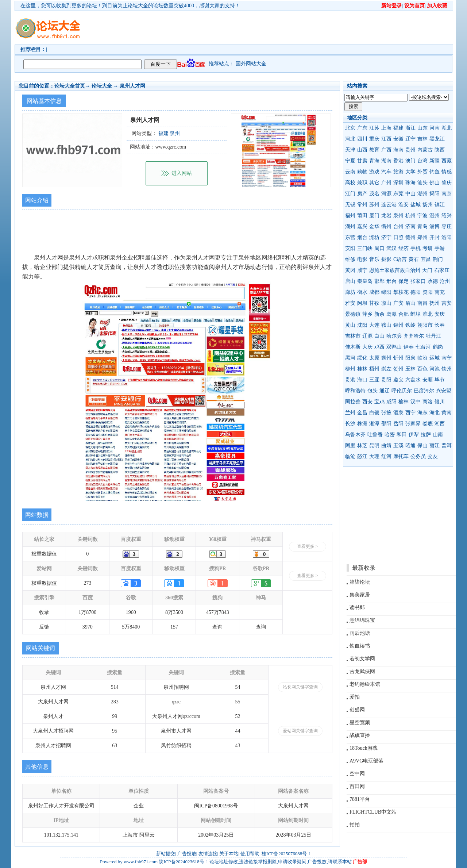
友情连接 (208, 854)
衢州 (386, 226)
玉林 (410, 369)
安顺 (428, 380)
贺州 (398, 369)
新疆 (435, 161)
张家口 (418, 281)
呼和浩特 (355, 391)
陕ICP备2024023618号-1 (183, 862)
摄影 (386, 259)
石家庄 (442, 270)
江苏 (374, 128)
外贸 (422, 172)
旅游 (398, 172)
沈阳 (362, 325)
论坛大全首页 (70, 86)
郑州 (422, 237)
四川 (362, 139)
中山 (410, 194)
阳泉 (410, 358)
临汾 (422, 358)
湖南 (386, 161)
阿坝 (362, 303)
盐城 (416, 205)
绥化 (362, 358)
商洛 (428, 402)
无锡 (350, 205)
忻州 (398, 358)
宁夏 (350, 161)
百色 (422, 369)
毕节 (440, 380)
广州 (386, 183)
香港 (398, 161)
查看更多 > (308, 546)
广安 (398, 303)
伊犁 (414, 435)
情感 (447, 172)
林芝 (362, 445)
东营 (350, 237)
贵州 (410, 150)
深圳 (398, 183)
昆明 (374, 445)
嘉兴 (362, 226)
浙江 (410, 128)
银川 (440, 402)
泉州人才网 (132, 86)
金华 (374, 226)
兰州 (350, 413)
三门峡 (365, 248)
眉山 (410, 303)
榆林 (404, 402)
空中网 (357, 774)
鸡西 (379, 347)
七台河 (423, 347)
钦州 (447, 369)
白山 (379, 336)
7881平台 (360, 799)
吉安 (447, 303)
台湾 (422, 161)
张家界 (413, 424)
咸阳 (391, 402)
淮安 (404, 205)
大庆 (367, 347)
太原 (374, 358)
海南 (398, 150)
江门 (350, 194)
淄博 (435, 226)
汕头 (422, 183)
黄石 (414, 259)
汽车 (386, 172)
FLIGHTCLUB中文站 (373, 812)
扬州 (428, 205)
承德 (433, 281)
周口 (379, 248)
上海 (386, 128)
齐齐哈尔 (414, 336)
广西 (386, 150)
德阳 (416, 292)
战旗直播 (360, 735)
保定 (404, 281)
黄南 (447, 413)
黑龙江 (437, 139)
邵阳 (386, 424)
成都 (374, 292)
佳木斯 (353, 347)
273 (87, 583)
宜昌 (426, 259)
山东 (422, 128)
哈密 (390, 435)
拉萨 (426, 435)
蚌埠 (416, 314)
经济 (404, 248)
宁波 (422, 216)
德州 (410, 237)
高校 (350, 183)
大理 (374, 456)
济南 (410, 226)
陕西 (440, 150)
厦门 (374, 216)
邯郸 (379, 281)
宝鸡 (379, 402)
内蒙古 (425, 150)
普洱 (447, 445)
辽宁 (410, 139)
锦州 (398, 325)
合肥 (404, 314)
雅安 (350, 303)
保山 (422, 445)
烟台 (362, 237)
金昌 (362, 413)
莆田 (362, 216)
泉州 (398, 216)
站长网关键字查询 (300, 687)
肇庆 (447, 183)
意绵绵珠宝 (362, 620)
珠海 (410, 183)
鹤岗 (438, 347)
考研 (428, 248)
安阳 (350, 248)
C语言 (400, 259)
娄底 (428, 424)
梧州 (374, 369)
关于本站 (229, 854)
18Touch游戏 (364, 748)
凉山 (386, 303)
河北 (350, 139)
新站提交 (166, 854)
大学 (410, 172)
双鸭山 (394, 347)
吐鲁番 (375, 435)
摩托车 (401, 456)
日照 (398, 237)
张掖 (386, 413)
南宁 (447, 358)
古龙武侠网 (362, 671)
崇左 (386, 369)
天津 (350, 150)
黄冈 (350, 270)
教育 (374, 150)
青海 (374, 161)
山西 (362, 150)
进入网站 (182, 173)
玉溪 (398, 445)
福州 (350, 216)
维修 (350, 259)
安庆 (440, 314)
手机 (416, 248)
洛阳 (447, 237)
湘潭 (374, 424)
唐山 (350, 281)
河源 (386, 194)
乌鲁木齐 (355, 435)
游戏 (374, 172)
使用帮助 (250, 854)
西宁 (410, 413)
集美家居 (360, 595)
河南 (435, 128)
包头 (373, 391)
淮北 (428, 314)
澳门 (410, 161)
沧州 (445, 281)
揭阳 (435, 194)
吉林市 (353, 336)
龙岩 (386, 216)
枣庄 (447, 226)
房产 (362, 194)
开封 (435, 237)
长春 (440, 325)
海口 (362, 380)
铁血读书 (360, 646)
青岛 (422, 226)
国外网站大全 (251, 64)
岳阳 (398, 424)
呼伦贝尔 (402, 391)
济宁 (386, 237)
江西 (386, 139)
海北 (435, 413)
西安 (367, 402)
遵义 (398, 380)
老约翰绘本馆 (365, 684)
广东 (362, 128)
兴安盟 (444, 391)
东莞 (398, 194)
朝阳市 (425, 325)
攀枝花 (401, 292)
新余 (379, 314)
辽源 (367, 336)
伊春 (409, 347)
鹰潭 (391, 314)
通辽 (385, 391)
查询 (217, 627)
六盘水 (413, 380)
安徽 (398, 139)
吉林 (422, 139)
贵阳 (386, 380)
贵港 (350, 380)
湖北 (447, 128)
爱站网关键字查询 (300, 731)
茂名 (374, 194)
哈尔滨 (394, 336)
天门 (427, 270)
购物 (362, 172)
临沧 (350, 456)
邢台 (391, 281)
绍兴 (447, 216)
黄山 (350, 325)
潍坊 (374, 237)
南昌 (422, 303)
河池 (435, 369)
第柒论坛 (360, 582)
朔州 (386, 358)
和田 (402, 435)
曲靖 (386, 445)
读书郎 (357, 608)
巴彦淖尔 (424, 391)
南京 (447, 194)
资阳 (428, 292)
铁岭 (410, 325)
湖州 (350, 226)
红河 (386, 456)
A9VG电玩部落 (366, 761)
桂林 (362, 369)
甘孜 (374, 303)
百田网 (357, 786)
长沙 (350, 424)
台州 (398, 226)
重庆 (374, 139)
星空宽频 (360, 723)
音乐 (374, 259)
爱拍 (355, 697)
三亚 (374, 380)
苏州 (374, 205)
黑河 (350, 358)
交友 (433, 456)
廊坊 (350, 292)
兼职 (362, 183)
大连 (374, 325)
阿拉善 (353, 402)
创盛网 (357, 710)
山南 (438, 435)
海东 (422, 413)
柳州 (350, 369)
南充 (440, 292)
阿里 (350, 445)
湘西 (440, 424)
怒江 (362, 456)
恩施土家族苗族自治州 (395, 270)
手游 (440, 248)
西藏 (447, 161)
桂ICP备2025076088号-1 (286, 854)
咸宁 (362, 270)
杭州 (410, 216)
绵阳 (386, 292)
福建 (398, 128)
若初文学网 (362, 659)
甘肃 (362, 161)
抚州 (435, 303)
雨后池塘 (360, 633)
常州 (362, 205)
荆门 (438, 259)
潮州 (422, 194)
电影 (362, 259)
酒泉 (398, 413)
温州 (435, 216)
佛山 (435, 183)
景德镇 (353, 314)
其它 (374, 183)
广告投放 (187, 854)
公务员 (418, 456)
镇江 (440, 205)
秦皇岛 (365, 281)
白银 (374, 413)
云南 (350, 172)
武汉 (391, 248)
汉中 (416, 402)
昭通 (410, 445)
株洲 (362, 424)
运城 (435, 358)
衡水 (362, 292)
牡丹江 (433, 336)
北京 (350, 128)
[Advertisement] (275, 28)
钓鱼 (435, 172)
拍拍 (355, 825)
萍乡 (367, 314)
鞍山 (386, 325)
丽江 (435, 445)
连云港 (389, 205)
